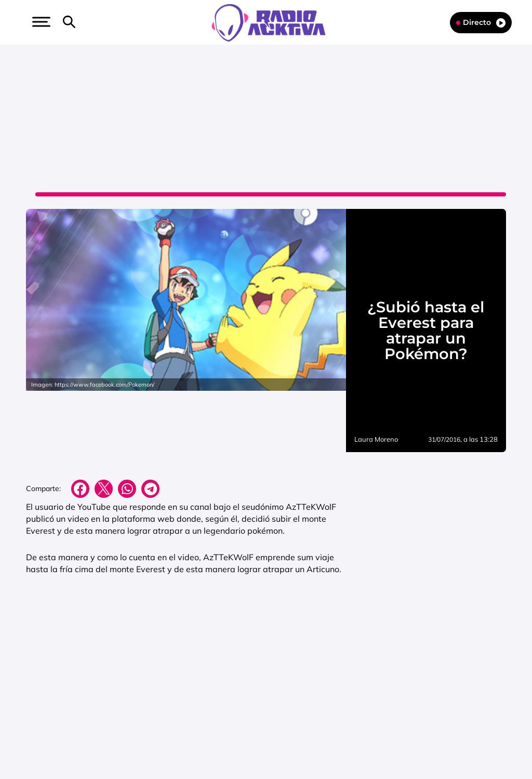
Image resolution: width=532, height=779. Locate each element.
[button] (40, 22)
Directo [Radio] (481, 23)
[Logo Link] (269, 22)
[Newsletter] (86, 22)
